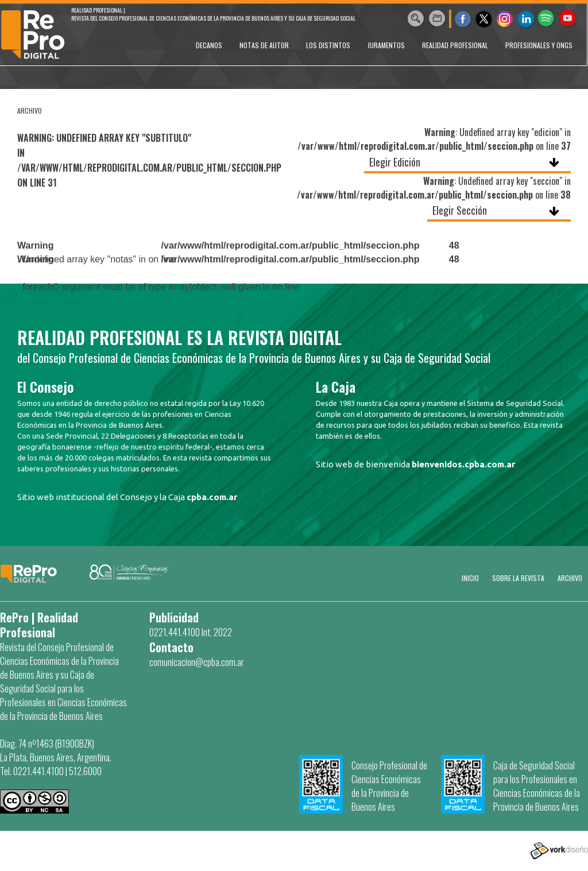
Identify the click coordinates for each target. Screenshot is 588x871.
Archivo (570, 578)
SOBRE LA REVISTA (518, 578)
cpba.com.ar (212, 497)
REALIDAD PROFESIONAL (455, 45)
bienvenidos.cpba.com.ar (463, 464)
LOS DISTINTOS (328, 45)
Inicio (470, 578)
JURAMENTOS (386, 45)
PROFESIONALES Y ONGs (539, 45)
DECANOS (209, 45)
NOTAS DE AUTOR (264, 45)
